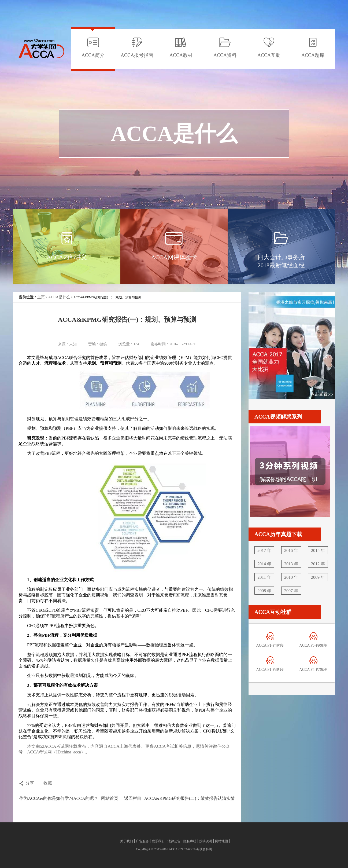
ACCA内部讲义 (67, 257)
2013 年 (291, 564)
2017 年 (264, 550)
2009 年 (318, 577)
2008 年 (264, 591)
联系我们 (158, 841)
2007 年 (291, 591)
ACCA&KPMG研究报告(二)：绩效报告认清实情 (190, 798)
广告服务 (142, 841)
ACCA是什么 (59, 297)
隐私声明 (190, 841)
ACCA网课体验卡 (174, 257)
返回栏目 (133, 798)
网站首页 (110, 798)
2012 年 (318, 564)
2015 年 (318, 550)
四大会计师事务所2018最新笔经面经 (281, 261)
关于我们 (127, 841)
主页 (41, 297)
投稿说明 (206, 841)
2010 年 (291, 577)
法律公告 (174, 841)
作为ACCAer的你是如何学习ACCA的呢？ (59, 798)
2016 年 (291, 550)
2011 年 (264, 577)
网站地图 (221, 841)
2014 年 (264, 564)
